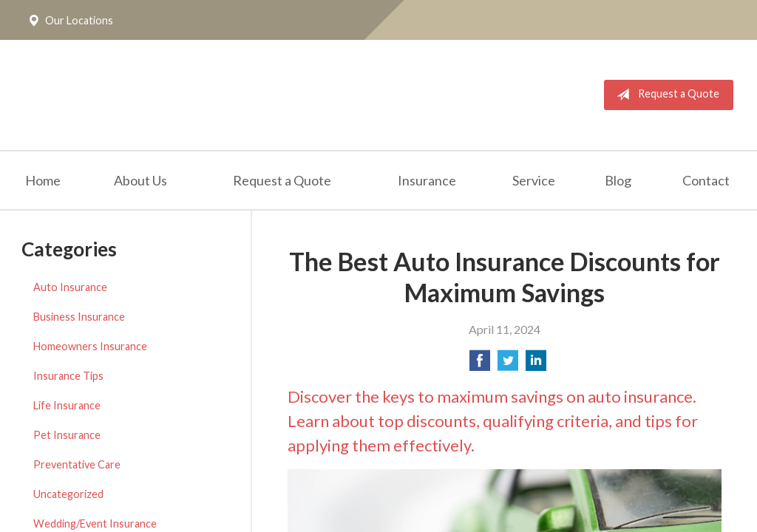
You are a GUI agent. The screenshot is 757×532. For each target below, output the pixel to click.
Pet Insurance (67, 435)
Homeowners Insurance (90, 346)
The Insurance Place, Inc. (208, 95)
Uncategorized (68, 494)
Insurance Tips (68, 376)
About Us (140, 180)
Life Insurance (67, 405)
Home (43, 180)
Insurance (427, 180)
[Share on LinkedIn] (536, 365)
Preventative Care (77, 464)
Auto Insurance (70, 287)
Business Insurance (79, 317)
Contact (706, 180)
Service (534, 180)
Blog (618, 180)
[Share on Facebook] (480, 365)
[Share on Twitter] (508, 365)
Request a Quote (665, 95)
